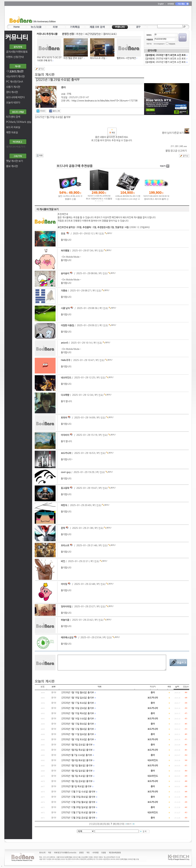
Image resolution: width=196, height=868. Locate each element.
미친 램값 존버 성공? (73, 58)
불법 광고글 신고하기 (176, 151)
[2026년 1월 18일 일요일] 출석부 (78, 698)
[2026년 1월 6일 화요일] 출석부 (77, 760)
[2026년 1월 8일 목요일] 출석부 (77, 750)
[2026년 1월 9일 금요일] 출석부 (77, 745)
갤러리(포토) (110, 34)
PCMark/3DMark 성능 (19, 122)
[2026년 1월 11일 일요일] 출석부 (78, 734)
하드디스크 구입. (98, 58)
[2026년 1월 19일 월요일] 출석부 (78, 693)
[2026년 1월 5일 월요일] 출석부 (77, 766)
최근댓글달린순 (93, 34)
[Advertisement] (118, 16)
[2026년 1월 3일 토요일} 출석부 (77, 776)
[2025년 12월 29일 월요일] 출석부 (78, 802)
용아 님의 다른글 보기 (176, 133)
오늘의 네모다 (13, 103)
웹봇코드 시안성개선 (126, 58)
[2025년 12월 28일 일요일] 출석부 (78, 807)
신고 (101, 234)
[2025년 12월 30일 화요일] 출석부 (78, 797)
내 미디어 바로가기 (16, 147)
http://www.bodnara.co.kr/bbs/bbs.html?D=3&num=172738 (105, 101)
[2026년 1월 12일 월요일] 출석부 (78, 729)
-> (15, 71)
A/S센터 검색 (13, 117)
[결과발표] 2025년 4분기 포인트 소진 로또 (166, 59)
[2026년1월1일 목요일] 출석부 (76, 787)
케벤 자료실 (12, 132)
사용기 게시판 (13, 87)
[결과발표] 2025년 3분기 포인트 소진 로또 (166, 62)
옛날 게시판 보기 (14, 161)
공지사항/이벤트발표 (17, 52)
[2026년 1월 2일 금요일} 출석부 (77, 781)
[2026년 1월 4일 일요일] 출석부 (77, 771)
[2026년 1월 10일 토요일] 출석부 (78, 740)
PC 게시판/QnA (15, 82)
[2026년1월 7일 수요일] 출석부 (77, 755)
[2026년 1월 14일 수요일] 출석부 (78, 719)
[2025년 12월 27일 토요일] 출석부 (78, 813)
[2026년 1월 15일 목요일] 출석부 (78, 713)
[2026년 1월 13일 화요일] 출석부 (78, 724)
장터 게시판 (12, 92)
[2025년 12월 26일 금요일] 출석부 (78, 818)
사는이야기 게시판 (15, 76)
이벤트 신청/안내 (15, 57)
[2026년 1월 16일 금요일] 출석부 (78, 708)
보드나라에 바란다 (15, 97)
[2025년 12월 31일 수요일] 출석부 (78, 792)
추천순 (79, 34)
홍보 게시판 (12, 166)
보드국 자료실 (13, 127)
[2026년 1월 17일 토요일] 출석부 (78, 703)
